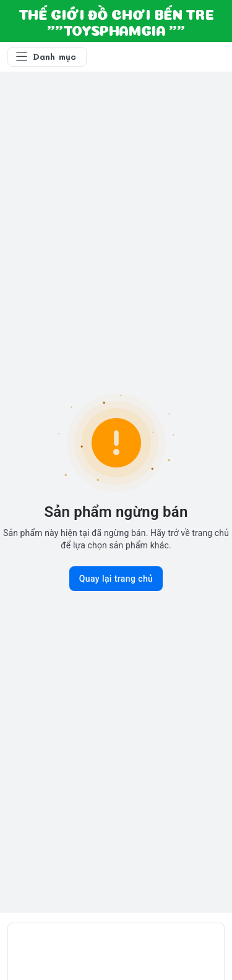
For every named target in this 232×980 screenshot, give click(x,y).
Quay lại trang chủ (116, 579)
